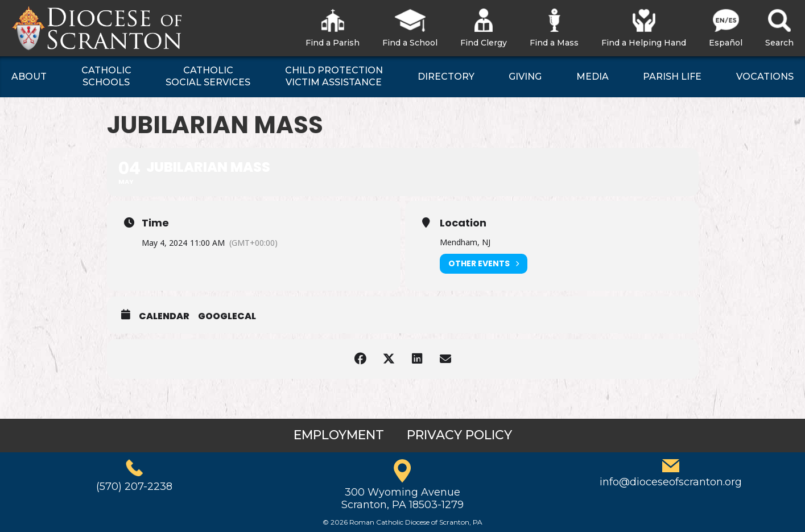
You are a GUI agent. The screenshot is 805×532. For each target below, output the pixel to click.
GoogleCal (227, 316)
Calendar (164, 316)
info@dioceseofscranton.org (671, 482)
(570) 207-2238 (134, 486)
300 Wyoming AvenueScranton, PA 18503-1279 (403, 498)
